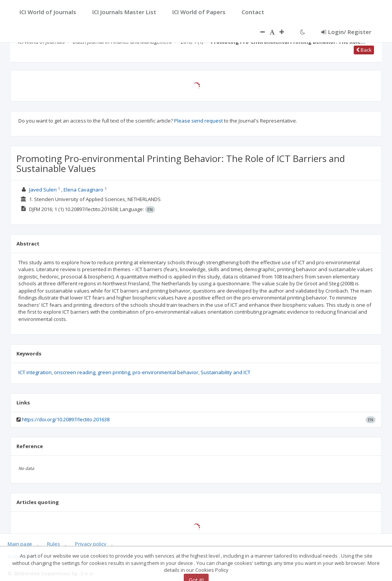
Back (364, 50)
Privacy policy (91, 544)
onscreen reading (75, 372)
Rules (54, 544)
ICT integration (35, 372)
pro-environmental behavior (165, 372)
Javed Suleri (43, 190)
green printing (114, 372)
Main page (20, 544)
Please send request (198, 121)
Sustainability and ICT (225, 372)
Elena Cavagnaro (83, 190)
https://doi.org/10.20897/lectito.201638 (66, 419)
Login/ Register (346, 32)
